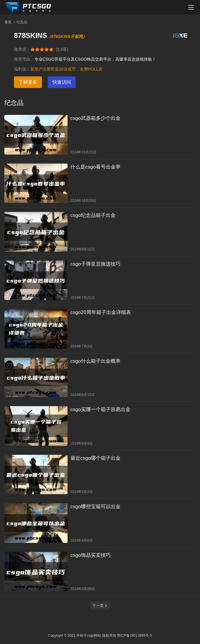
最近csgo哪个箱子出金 (95, 458)
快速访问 (62, 82)
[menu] (191, 7)
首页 (8, 22)
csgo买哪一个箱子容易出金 (100, 409)
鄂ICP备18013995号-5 (134, 636)
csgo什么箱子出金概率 (95, 361)
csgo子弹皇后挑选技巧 (95, 264)
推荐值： (22, 49)
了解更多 (28, 82)
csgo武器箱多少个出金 (95, 118)
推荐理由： (24, 59)
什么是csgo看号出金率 (95, 167)
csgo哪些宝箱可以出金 (95, 507)
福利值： (22, 69)
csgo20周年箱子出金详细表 (101, 312)
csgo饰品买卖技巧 (91, 555)
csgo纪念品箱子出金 (93, 215)
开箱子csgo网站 (89, 636)
